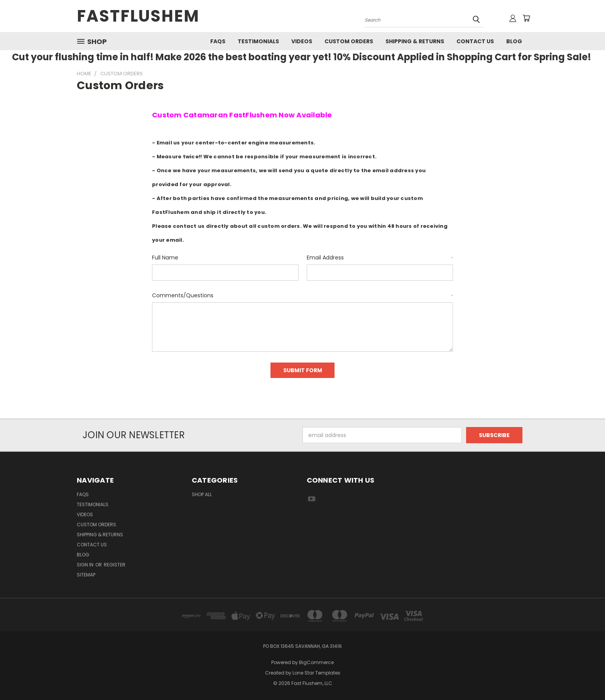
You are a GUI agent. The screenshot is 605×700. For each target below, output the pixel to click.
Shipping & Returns (415, 41)
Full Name (165, 258)
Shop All (202, 494)
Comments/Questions (302, 295)
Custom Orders (349, 41)
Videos (302, 41)
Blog (514, 41)
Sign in (86, 565)
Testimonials (258, 41)
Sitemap (86, 575)
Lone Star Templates (316, 673)
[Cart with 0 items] (526, 18)
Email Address (380, 258)
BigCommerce (316, 662)
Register (115, 565)
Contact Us (475, 41)
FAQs (218, 41)
